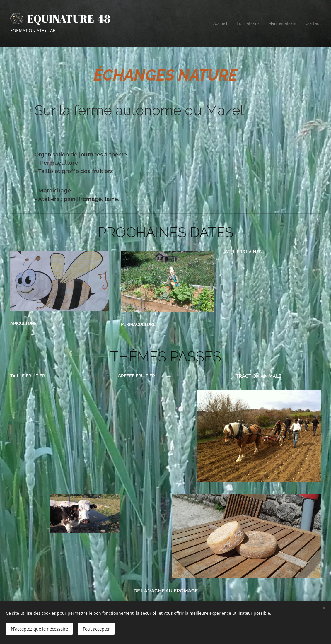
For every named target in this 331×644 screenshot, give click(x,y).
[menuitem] (215, 23)
